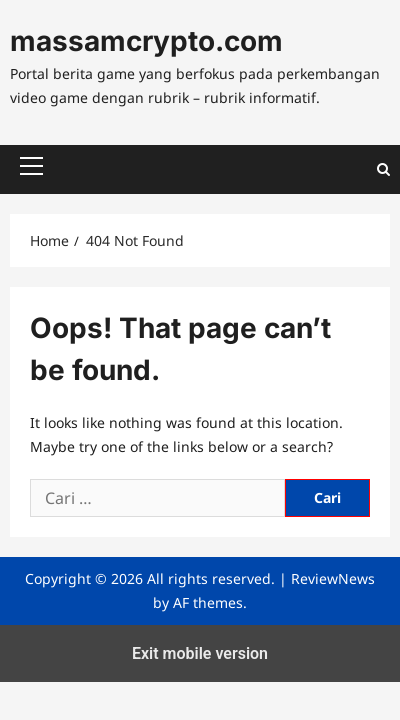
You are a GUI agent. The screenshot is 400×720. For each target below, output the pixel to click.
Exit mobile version (200, 653)
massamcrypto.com (146, 41)
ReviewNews (333, 578)
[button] (31, 166)
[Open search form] (383, 169)
